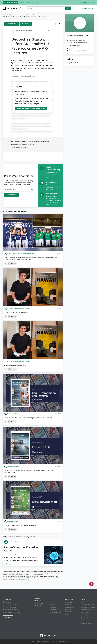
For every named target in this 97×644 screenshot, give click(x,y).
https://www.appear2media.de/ (78, 51)
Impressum (84, 615)
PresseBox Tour (10, 2)
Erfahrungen (38, 606)
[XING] (91, 624)
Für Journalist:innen (56, 612)
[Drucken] (55, 24)
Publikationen (69, 607)
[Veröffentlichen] (91, 584)
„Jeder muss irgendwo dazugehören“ (15, 365)
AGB (82, 602)
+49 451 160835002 (75, 46)
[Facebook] (82, 624)
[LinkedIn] (84, 624)
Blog (67, 614)
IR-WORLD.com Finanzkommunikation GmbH (21, 254)
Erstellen (52, 605)
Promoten (53, 607)
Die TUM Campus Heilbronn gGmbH (18, 308)
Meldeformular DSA (87, 610)
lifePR (83, 620)
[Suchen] (68, 8)
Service (36, 611)
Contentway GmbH (13, 414)
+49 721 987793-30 (11, 605)
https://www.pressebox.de (13, 612)
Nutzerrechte (85, 612)
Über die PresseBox (38, 600)
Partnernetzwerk (39, 603)
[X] (88, 624)
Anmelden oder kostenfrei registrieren (31, 109)
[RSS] (86, 624)
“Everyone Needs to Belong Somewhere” (16, 312)
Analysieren (53, 610)
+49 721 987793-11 (11, 607)
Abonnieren (11, 24)
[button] (6, 264)
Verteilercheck (85, 617)
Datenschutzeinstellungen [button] (89, 607)
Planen (52, 602)
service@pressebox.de (24, 579)
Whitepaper (69, 602)
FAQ (35, 608)
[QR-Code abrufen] (60, 24)
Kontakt (26, 24)
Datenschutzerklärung (88, 605)
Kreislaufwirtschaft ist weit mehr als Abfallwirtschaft (20, 525)
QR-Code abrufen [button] (74, 63)
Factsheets (69, 605)
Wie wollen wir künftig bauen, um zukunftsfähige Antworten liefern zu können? (28, 418)
